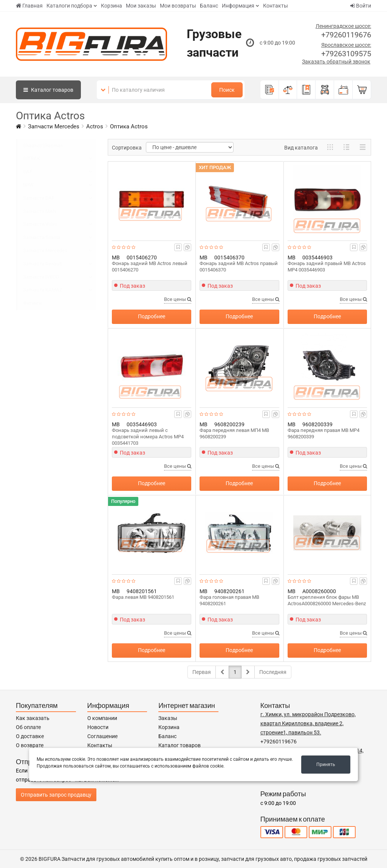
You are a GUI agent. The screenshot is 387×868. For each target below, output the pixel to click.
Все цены (178, 299)
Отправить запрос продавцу (56, 795)
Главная (29, 6)
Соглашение (102, 736)
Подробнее (152, 316)
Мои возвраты (178, 6)
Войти (361, 6)
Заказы (168, 718)
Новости (98, 727)
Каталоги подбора (69, 6)
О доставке (30, 736)
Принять (326, 765)
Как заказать (33, 718)
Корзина (111, 6)
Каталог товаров (180, 745)
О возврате (30, 745)
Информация (238, 6)
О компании (102, 718)
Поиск (227, 90)
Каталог (48, 90)
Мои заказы (141, 6)
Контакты (276, 6)
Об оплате (28, 727)
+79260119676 (346, 35)
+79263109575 (346, 54)
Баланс (209, 6)
